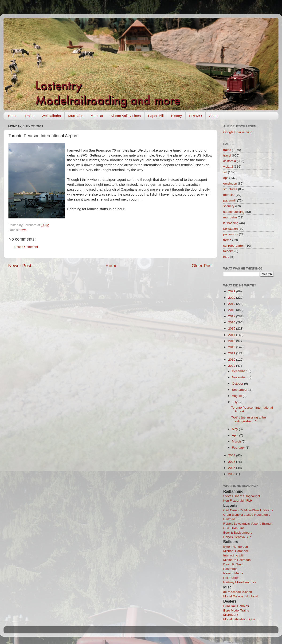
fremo (227, 240)
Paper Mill (156, 116)
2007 (232, 462)
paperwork (231, 234)
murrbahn (230, 217)
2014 (232, 335)
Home (13, 116)
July (235, 402)
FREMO (196, 116)
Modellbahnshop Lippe (239, 619)
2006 (232, 468)
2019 (232, 304)
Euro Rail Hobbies (236, 606)
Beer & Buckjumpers (238, 533)
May (235, 429)
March (237, 441)
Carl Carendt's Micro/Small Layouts (248, 510)
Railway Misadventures (240, 582)
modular (229, 195)
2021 (232, 291)
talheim (228, 251)
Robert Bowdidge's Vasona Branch (248, 524)
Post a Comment (26, 247)
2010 (232, 360)
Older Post (202, 266)
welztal (228, 167)
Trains (29, 116)
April (236, 435)
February (239, 448)
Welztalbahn (51, 116)
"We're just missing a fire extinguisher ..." (249, 419)
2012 (232, 347)
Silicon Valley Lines (126, 116)
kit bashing (231, 223)
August (237, 396)
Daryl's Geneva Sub (237, 537)
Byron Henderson (236, 547)
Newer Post (20, 266)
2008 (232, 455)
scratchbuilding (234, 212)
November (240, 377)
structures (230, 189)
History (176, 116)
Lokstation (231, 229)
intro (226, 257)
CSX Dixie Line (234, 528)
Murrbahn (76, 116)
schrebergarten (234, 246)
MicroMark (231, 615)
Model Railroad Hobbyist (241, 596)
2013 (232, 341)
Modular (97, 116)
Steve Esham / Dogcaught (242, 496)
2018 (232, 310)
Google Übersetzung (238, 132)
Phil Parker (231, 578)
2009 (232, 366)
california (230, 161)
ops (226, 178)
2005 (232, 474)
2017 (232, 316)
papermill (230, 200)
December (240, 371)
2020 (232, 298)
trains (227, 150)
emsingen (230, 183)
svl (225, 172)
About (214, 116)
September (240, 390)
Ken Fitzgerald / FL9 (238, 501)
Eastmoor (230, 569)
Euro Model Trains (236, 610)
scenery (229, 206)
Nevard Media (233, 573)
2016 (232, 322)
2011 (232, 353)
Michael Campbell (236, 551)
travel (23, 230)
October (238, 384)
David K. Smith (234, 564)
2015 (232, 328)
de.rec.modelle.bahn (238, 592)
